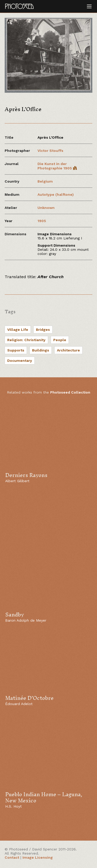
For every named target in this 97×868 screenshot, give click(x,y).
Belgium (45, 181)
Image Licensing (38, 857)
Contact (12, 857)
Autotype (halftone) (56, 194)
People (60, 340)
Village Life (18, 330)
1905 (42, 221)
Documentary (20, 361)
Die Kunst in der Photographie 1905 (57, 166)
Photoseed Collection (70, 392)
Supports (16, 350)
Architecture (68, 350)
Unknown (46, 208)
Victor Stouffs (50, 151)
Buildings (41, 350)
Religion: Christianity (26, 340)
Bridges (43, 330)
